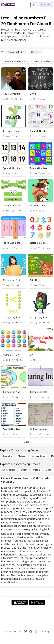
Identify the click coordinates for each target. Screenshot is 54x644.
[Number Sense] (38, 456)
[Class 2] (36, 470)
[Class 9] (36, 52)
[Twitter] (26, 631)
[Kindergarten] (9, 470)
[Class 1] (24, 470)
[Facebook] (31, 631)
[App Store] (20, 602)
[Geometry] (7, 456)
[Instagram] (36, 631)
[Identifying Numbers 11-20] (16, 61)
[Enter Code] (46, 5)
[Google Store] (37, 602)
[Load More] (27, 442)
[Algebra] (22, 456)
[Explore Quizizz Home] (8, 5)
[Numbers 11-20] (16, 52)
